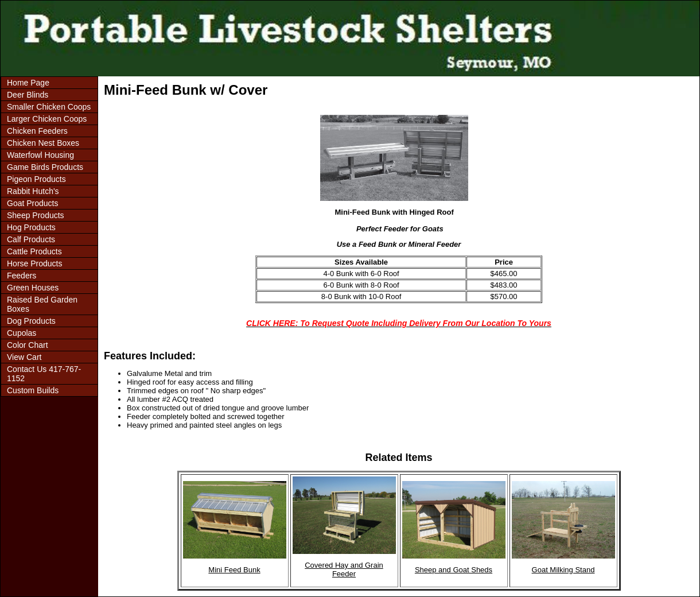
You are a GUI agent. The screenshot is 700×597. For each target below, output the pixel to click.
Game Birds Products (45, 167)
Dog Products (31, 321)
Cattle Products (34, 251)
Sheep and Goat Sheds (454, 570)
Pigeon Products (36, 179)
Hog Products (31, 227)
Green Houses (33, 288)
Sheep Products (36, 215)
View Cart (24, 357)
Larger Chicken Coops (47, 119)
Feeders (22, 276)
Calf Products (31, 239)
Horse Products (34, 263)
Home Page (28, 83)
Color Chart (28, 345)
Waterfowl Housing (40, 155)
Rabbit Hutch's (33, 191)
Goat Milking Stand (563, 570)
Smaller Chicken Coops (49, 107)
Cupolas (22, 333)
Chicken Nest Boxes (43, 143)
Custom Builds (33, 390)
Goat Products (33, 203)
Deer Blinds (28, 95)
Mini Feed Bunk (234, 570)
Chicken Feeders (37, 131)
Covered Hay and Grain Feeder (344, 569)
